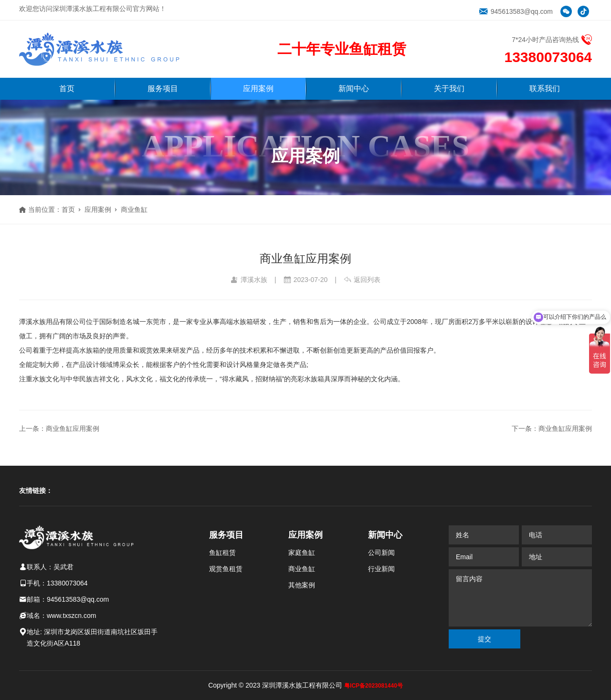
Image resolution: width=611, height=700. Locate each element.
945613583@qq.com (516, 11)
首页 (67, 89)
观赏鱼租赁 (226, 569)
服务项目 (163, 89)
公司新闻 (381, 553)
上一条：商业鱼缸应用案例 (59, 428)
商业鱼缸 (134, 209)
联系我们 (545, 89)
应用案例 (258, 89)
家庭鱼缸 (302, 553)
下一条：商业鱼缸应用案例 (552, 428)
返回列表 (362, 280)
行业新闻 (381, 569)
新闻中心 (354, 89)
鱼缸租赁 (222, 553)
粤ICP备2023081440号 (374, 686)
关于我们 (449, 89)
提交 (485, 639)
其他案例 (302, 585)
